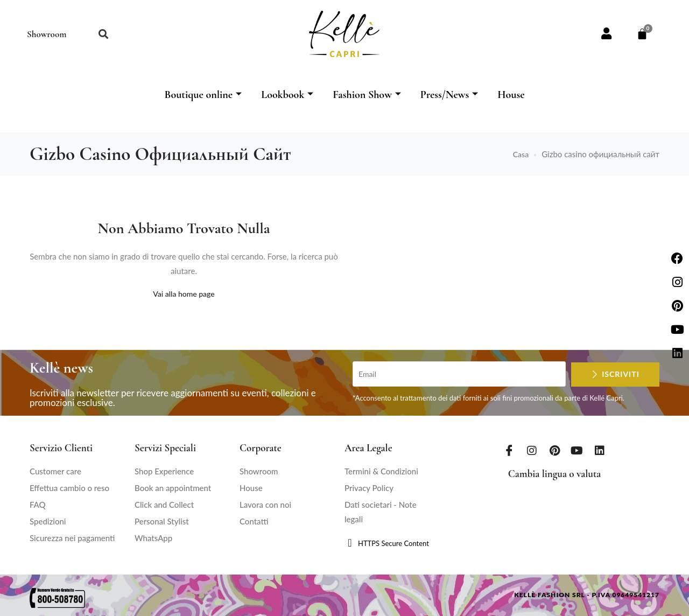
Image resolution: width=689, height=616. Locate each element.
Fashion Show (367, 95)
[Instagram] (532, 450)
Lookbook (287, 95)
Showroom (47, 34)
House (511, 95)
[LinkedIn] (600, 450)
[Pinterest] (554, 450)
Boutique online (203, 95)
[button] (103, 34)
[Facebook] (509, 450)
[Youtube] (577, 450)
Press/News (449, 95)
